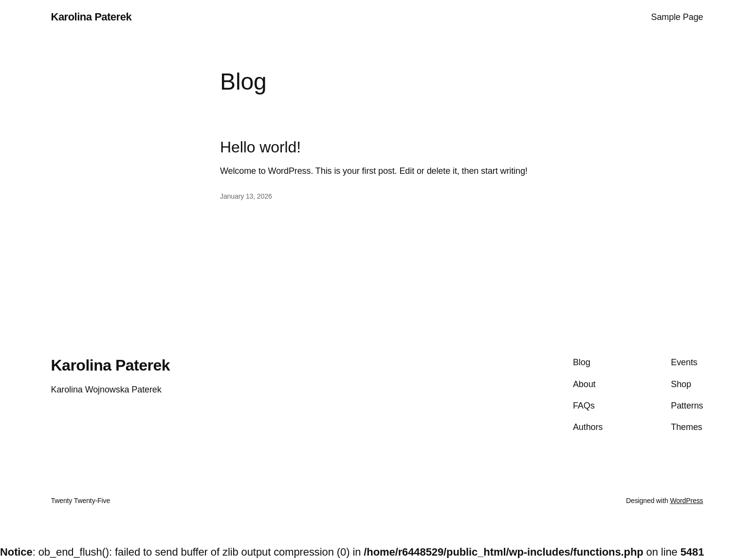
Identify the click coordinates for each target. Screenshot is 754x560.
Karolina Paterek (92, 17)
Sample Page (677, 17)
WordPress (686, 501)
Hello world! (260, 147)
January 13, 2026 (246, 196)
